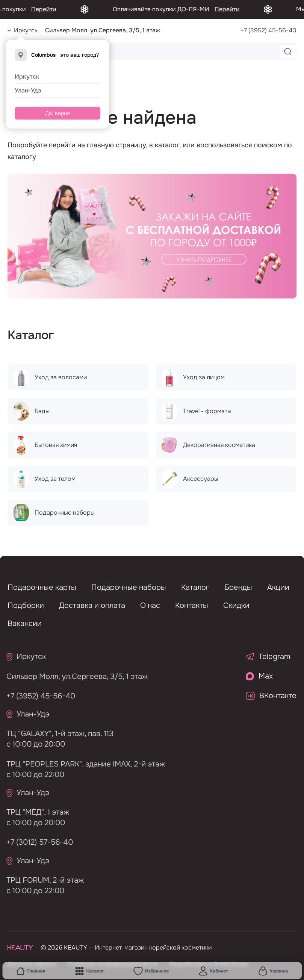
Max (259, 676)
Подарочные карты (42, 587)
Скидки (236, 605)
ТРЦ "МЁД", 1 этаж (35, 812)
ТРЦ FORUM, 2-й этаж (42, 880)
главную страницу (116, 145)
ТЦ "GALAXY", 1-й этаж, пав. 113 (57, 734)
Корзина (273, 971)
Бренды (238, 587)
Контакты (192, 605)
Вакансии (25, 623)
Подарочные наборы (129, 587)
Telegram (268, 657)
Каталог (89, 971)
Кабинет (214, 971)
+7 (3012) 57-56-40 (37, 842)
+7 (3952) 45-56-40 (268, 30)
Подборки (26, 605)
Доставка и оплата (92, 605)
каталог (167, 145)
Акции (278, 587)
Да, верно (57, 113)
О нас (150, 605)
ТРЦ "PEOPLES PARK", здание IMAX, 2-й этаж (83, 764)
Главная (31, 971)
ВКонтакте (271, 696)
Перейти (54, 9)
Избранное (151, 971)
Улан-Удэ (28, 90)
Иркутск (27, 76)
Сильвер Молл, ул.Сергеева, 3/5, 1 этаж (74, 676)
